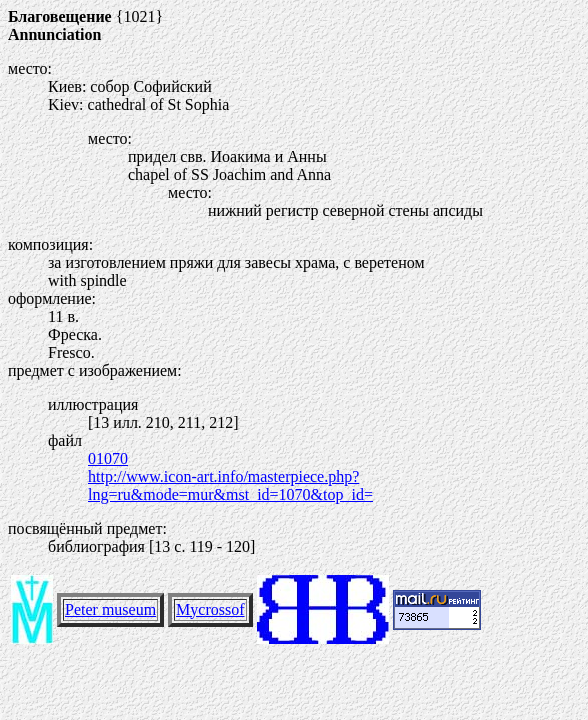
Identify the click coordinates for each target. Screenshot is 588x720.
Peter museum (110, 609)
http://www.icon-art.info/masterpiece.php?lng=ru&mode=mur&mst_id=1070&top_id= (230, 485)
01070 (108, 458)
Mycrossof (210, 609)
